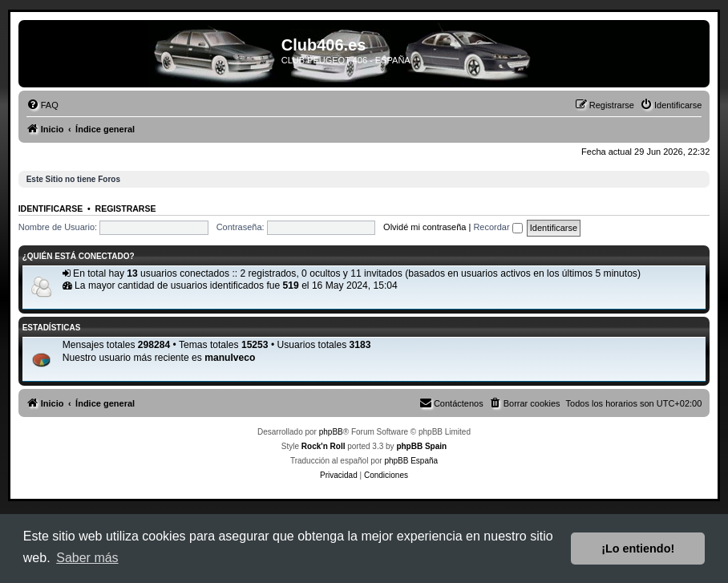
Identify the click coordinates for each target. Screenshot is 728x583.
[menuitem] (42, 105)
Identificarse (51, 209)
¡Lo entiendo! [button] (638, 549)
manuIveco (230, 358)
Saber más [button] (87, 558)
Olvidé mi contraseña (425, 227)
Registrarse (126, 209)
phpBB (331, 432)
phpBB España (411, 461)
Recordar (497, 227)
